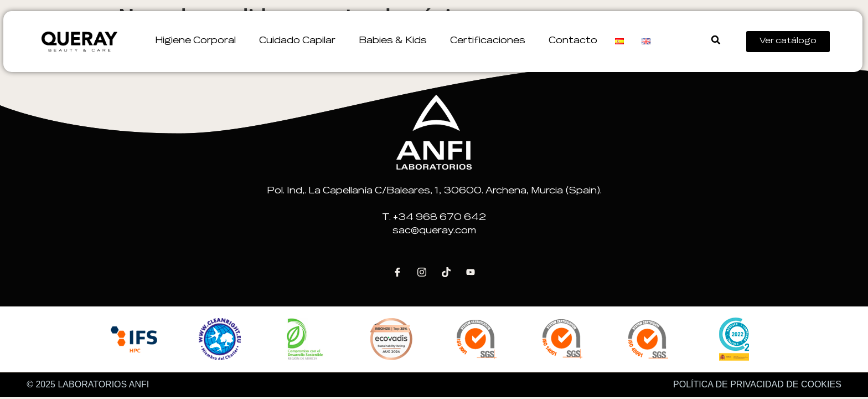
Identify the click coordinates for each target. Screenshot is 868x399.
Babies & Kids (396, 41)
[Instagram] (422, 272)
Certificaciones (490, 41)
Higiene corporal (198, 41)
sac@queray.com (434, 231)
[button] (715, 40)
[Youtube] (471, 272)
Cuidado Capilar (300, 41)
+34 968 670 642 (440, 218)
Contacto (573, 41)
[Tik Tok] (446, 272)
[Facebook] (397, 272)
